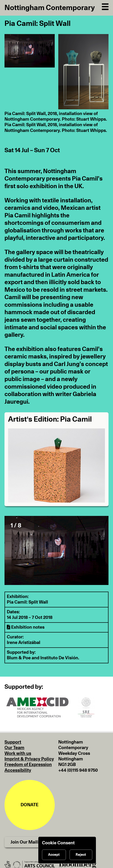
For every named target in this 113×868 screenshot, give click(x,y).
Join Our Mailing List (32, 842)
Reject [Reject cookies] (81, 855)
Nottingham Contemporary (50, 8)
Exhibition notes (26, 627)
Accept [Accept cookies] (54, 855)
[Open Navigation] (105, 6)
